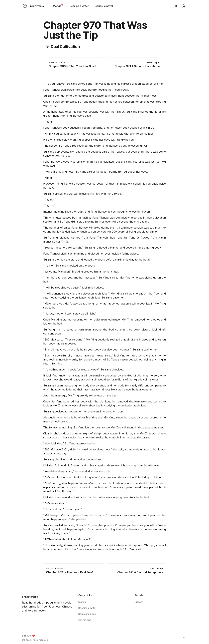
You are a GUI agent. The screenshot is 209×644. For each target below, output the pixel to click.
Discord (139, 602)
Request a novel (103, 6)
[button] (176, 6)
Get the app (85, 620)
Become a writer (79, 6)
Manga (59, 5)
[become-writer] (184, 6)
